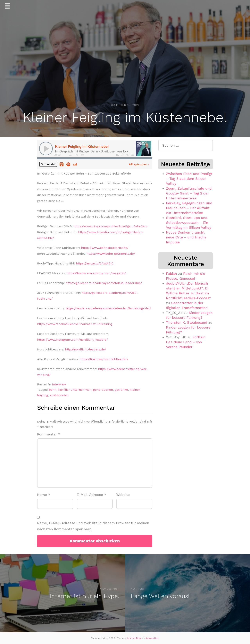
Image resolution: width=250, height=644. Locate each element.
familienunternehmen (75, 390)
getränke (121, 390)
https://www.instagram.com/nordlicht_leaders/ (72, 340)
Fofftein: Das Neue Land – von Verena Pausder (186, 342)
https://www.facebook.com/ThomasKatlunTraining (75, 324)
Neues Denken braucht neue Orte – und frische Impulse (186, 237)
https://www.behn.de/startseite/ (105, 248)
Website (123, 495)
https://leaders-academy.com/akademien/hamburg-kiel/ (108, 308)
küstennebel (59, 395)
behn (53, 390)
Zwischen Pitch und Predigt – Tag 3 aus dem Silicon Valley (189, 179)
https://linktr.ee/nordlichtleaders (104, 359)
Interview (59, 384)
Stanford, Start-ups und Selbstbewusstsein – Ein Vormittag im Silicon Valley (189, 223)
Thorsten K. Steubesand (187, 322)
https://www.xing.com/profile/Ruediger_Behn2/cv (110, 226)
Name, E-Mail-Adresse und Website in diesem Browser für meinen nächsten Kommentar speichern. (93, 526)
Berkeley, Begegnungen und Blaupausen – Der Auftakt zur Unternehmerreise (189, 208)
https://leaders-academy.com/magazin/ (96, 273)
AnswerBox (152, 638)
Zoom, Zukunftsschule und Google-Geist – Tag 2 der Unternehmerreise (189, 193)
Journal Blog (134, 638)
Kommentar (49, 434)
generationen (103, 390)
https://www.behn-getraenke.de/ (111, 254)
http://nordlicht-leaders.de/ (86, 349)
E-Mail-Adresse (92, 495)
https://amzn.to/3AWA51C (95, 263)
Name (44, 495)
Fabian (171, 274)
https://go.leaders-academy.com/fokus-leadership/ (104, 283)
